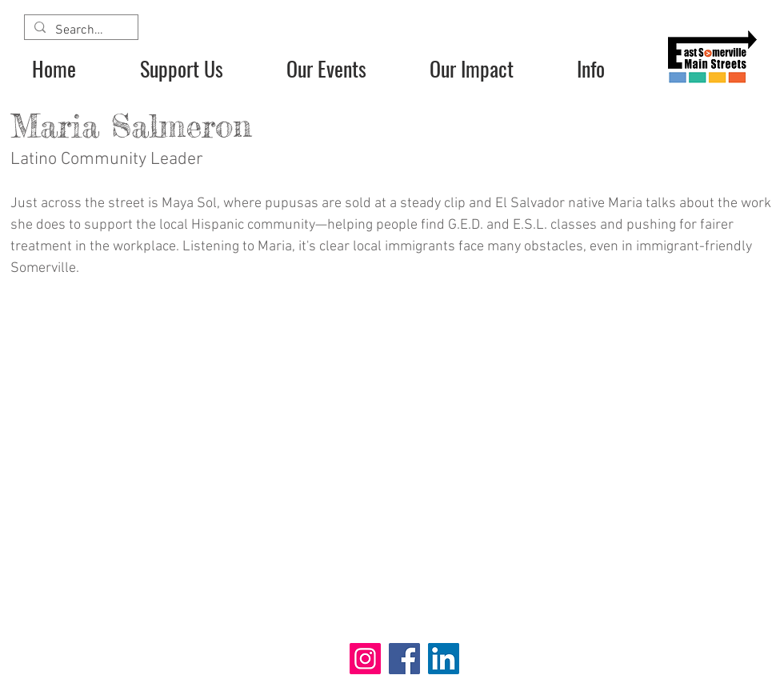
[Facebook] (404, 659)
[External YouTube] (392, 462)
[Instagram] (365, 659)
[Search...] (80, 30)
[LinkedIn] (444, 659)
